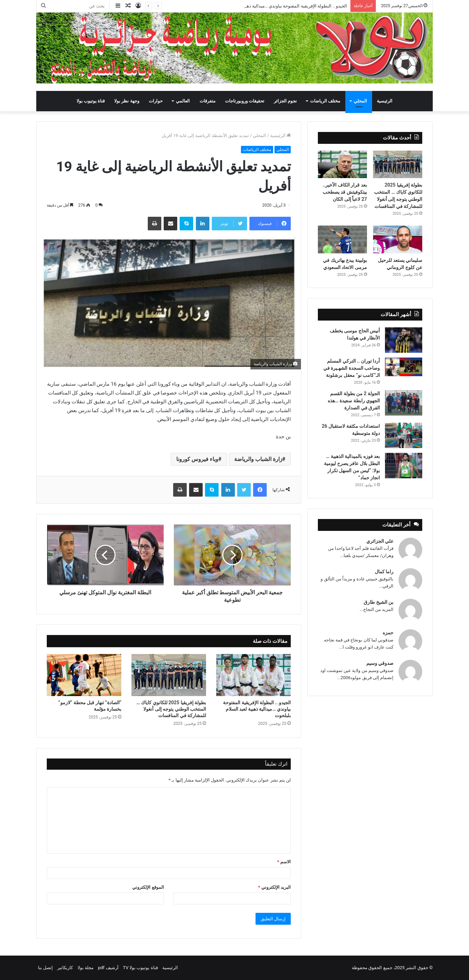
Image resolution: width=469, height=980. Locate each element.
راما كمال (384, 572)
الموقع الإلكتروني (148, 887)
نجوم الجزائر (285, 101)
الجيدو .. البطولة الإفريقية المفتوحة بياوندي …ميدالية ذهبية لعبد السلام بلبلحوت (257, 709)
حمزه (388, 633)
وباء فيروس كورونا (197, 459)
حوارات (156, 101)
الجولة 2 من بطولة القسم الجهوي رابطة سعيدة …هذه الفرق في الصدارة (354, 401)
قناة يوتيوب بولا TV (140, 968)
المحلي (360, 101)
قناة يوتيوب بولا (91, 101)
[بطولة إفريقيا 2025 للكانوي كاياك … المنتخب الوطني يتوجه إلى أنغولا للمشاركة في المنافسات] (169, 675)
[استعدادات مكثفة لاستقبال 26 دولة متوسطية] (404, 435)
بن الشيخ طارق (379, 602)
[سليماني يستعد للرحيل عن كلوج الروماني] (398, 239)
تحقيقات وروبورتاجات (245, 101)
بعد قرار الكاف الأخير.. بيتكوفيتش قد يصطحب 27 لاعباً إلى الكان (345, 192)
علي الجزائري (380, 541)
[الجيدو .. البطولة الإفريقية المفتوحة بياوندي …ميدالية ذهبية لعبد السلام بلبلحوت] (253, 675)
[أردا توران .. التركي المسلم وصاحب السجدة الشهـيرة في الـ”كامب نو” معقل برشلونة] (404, 367)
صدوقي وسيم (380, 663)
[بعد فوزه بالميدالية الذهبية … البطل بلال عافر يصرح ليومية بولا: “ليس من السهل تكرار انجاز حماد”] (404, 466)
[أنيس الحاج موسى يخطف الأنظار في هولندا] (404, 340)
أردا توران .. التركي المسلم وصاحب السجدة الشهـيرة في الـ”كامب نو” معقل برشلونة (352, 368)
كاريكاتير (65, 968)
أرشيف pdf (108, 968)
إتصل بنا (45, 968)
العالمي (183, 101)
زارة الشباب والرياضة (258, 459)
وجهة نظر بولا (127, 101)
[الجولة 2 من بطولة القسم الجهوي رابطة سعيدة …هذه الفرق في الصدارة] (404, 403)
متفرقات (208, 101)
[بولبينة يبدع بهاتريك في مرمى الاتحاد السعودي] (342, 239)
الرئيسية (385, 101)
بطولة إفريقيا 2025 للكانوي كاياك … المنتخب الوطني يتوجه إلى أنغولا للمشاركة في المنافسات (171, 709)
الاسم (284, 862)
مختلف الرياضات (325, 101)
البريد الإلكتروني (274, 887)
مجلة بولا (86, 968)
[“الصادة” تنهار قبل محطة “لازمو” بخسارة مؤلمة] (84, 675)
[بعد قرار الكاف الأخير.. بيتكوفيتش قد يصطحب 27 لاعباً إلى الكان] (342, 165)
